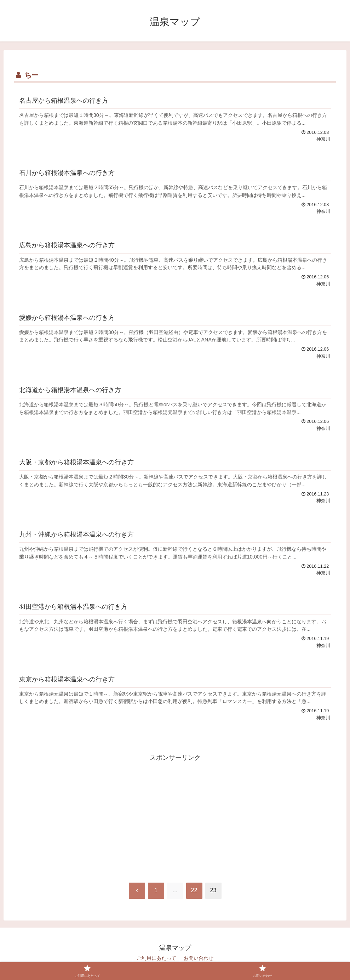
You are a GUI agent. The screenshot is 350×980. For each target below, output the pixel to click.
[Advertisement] (175, 813)
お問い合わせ (199, 958)
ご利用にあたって (156, 958)
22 (194, 890)
